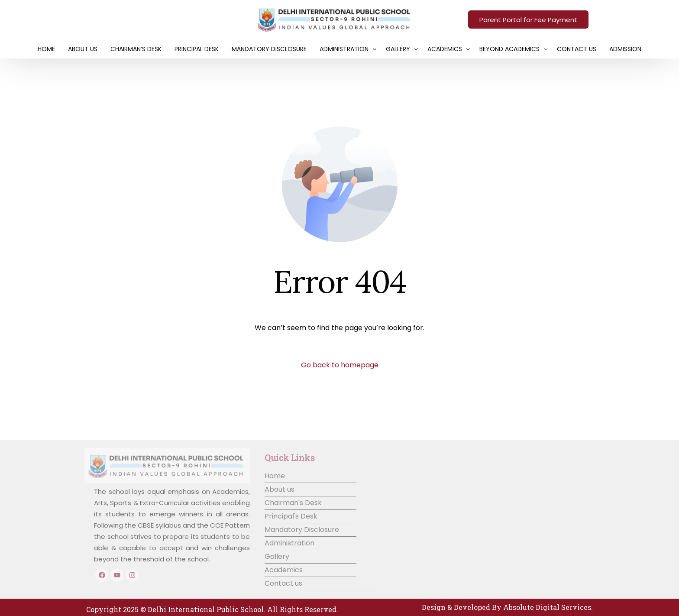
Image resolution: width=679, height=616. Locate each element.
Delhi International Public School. (207, 609)
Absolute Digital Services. (548, 607)
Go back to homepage (340, 365)
